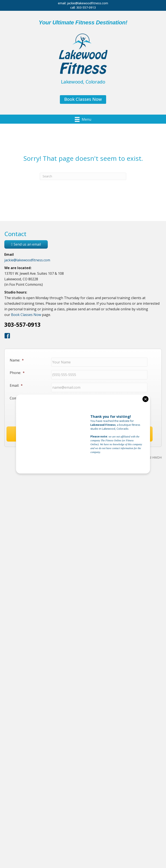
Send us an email (26, 244)
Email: (16, 382)
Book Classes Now (26, 315)
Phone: (17, 371)
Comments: (19, 393)
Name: (17, 360)
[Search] (83, 176)
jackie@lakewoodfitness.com (88, 3)
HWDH (157, 460)
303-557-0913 (86, 7)
